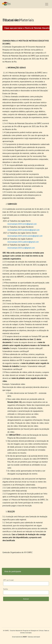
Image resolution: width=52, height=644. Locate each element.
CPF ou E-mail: (8, 580)
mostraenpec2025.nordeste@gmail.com (23, 230)
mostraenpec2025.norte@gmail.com (22, 224)
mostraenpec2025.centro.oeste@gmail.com (25, 236)
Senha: (6, 589)
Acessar (26, 599)
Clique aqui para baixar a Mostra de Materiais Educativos (27, 28)
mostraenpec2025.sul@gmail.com (21, 248)
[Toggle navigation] (47, 4)
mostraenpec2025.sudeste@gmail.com (23, 242)
